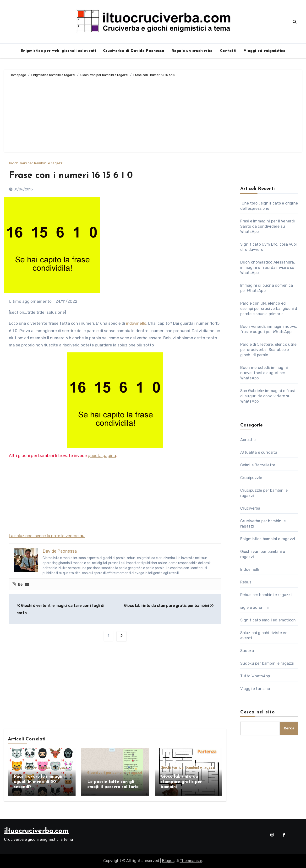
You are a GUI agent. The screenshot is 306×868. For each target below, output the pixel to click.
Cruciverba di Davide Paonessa (134, 51)
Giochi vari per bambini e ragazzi (36, 163)
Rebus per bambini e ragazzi (266, 595)
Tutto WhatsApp (255, 676)
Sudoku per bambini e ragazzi (267, 663)
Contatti (228, 51)
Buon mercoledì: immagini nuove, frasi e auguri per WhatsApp (264, 373)
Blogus (168, 861)
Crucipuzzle (251, 478)
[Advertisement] (154, 114)
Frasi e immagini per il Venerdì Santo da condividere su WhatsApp (268, 226)
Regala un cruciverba (192, 51)
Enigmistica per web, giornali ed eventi (58, 51)
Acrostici (249, 440)
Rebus (246, 582)
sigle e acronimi (255, 607)
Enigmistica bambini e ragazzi (268, 539)
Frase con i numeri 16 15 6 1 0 (71, 176)
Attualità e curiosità (259, 452)
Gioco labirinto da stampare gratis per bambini (169, 606)
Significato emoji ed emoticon (268, 620)
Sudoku (247, 651)
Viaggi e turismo (255, 689)
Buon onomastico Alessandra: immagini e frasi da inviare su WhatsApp (268, 267)
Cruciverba (250, 508)
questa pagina (102, 456)
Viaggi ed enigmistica (265, 51)
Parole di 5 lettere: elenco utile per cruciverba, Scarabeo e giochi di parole (268, 350)
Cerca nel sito (258, 712)
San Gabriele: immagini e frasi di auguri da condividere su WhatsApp (268, 396)
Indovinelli (250, 569)
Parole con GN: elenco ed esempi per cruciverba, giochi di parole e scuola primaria (269, 309)
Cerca (289, 728)
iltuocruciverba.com (36, 831)
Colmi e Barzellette (258, 465)
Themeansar (191, 861)
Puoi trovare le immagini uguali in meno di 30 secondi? (39, 782)
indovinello (136, 323)
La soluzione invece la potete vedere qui (47, 536)
